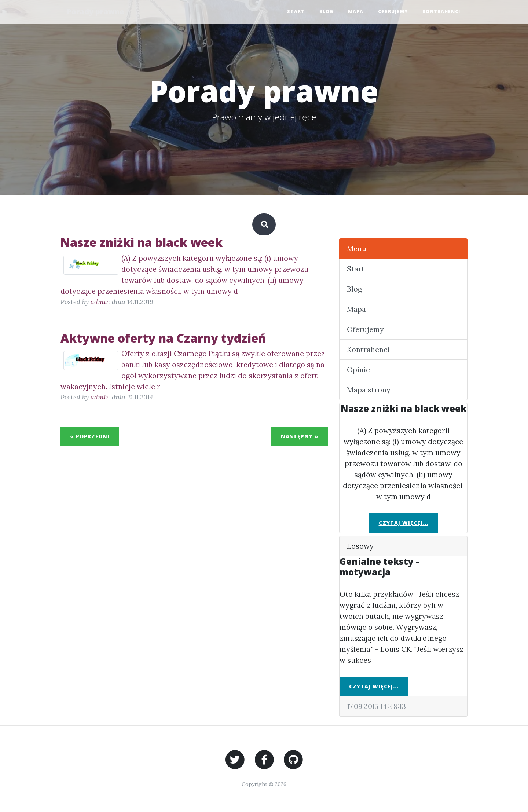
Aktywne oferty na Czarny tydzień (163, 338)
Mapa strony (369, 390)
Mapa (356, 12)
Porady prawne (96, 12)
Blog (326, 12)
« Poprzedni (90, 436)
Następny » (300, 436)
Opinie (358, 370)
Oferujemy (393, 12)
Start (296, 12)
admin (100, 302)
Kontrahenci (441, 12)
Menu (357, 248)
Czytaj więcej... (404, 523)
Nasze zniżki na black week (142, 242)
